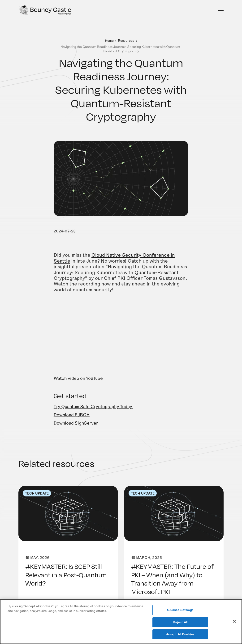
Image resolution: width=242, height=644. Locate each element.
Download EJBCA (72, 421)
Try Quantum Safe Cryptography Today (93, 413)
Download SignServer (76, 430)
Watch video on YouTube (78, 385)
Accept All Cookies (180, 634)
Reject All (180, 622)
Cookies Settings (180, 610)
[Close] (234, 621)
